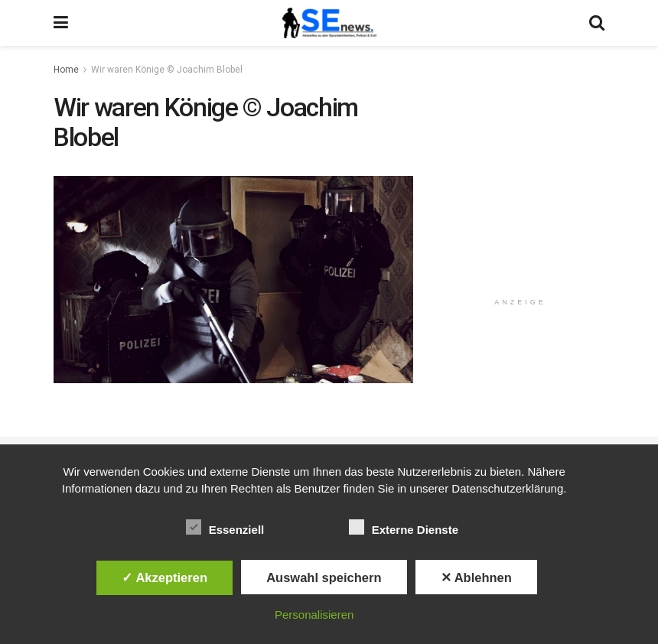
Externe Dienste (404, 527)
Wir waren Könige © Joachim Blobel (167, 70)
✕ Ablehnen (476, 577)
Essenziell (225, 527)
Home (66, 70)
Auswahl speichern (324, 577)
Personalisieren (314, 615)
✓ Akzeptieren (164, 577)
